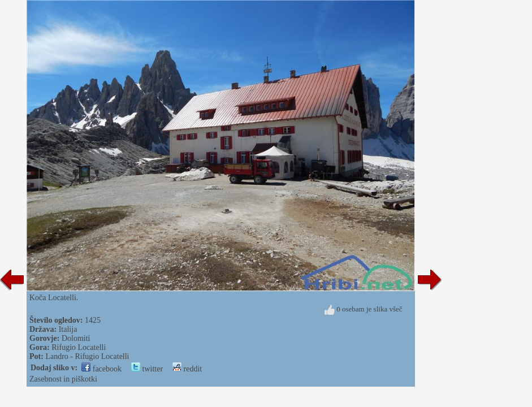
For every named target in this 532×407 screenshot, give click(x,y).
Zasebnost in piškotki (63, 379)
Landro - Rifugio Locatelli (87, 356)
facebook (101, 369)
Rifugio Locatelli (79, 347)
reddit (187, 369)
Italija (68, 329)
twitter (147, 369)
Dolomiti (76, 338)
